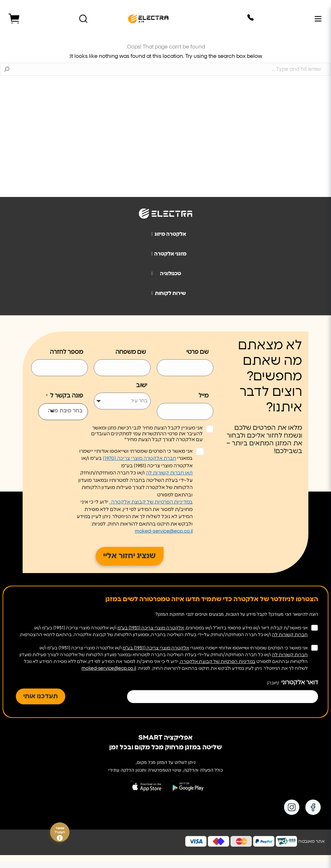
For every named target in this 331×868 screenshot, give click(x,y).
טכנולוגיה (164, 274)
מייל (203, 396)
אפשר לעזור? (60, 834)
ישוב (142, 385)
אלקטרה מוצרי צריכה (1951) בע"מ (151, 628)
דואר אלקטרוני (292, 683)
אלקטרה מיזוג (166, 234)
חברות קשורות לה (290, 635)
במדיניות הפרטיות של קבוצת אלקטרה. (217, 662)
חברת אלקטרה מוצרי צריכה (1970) (139, 458)
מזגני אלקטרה (166, 254)
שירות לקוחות (166, 293)
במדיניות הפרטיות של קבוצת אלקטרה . (151, 502)
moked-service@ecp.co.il (164, 531)
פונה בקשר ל (64, 396)
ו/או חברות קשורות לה (169, 473)
